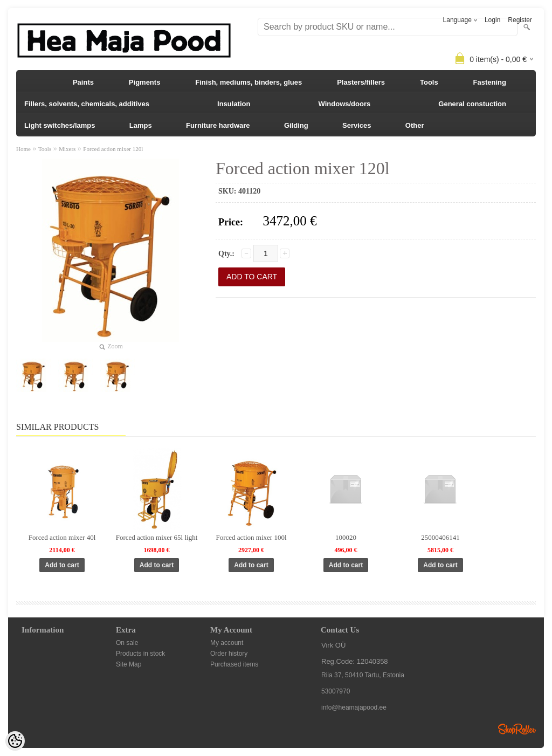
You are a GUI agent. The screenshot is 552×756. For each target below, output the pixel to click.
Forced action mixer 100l (251, 537)
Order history (229, 654)
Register (520, 20)
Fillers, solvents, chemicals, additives (87, 104)
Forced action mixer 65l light (157, 537)
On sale (127, 643)
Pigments (145, 82)
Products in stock (140, 654)
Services (357, 125)
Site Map (129, 664)
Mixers (67, 149)
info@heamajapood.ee (354, 707)
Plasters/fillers (361, 82)
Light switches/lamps (60, 125)
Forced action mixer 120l (113, 149)
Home (23, 149)
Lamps (141, 125)
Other (415, 125)
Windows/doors (345, 104)
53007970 (336, 691)
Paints (83, 82)
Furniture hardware (218, 125)
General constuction (472, 104)
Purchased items (234, 664)
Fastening (490, 82)
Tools (429, 82)
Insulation (234, 104)
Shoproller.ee (517, 729)
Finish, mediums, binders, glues (249, 82)
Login (492, 20)
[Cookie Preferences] (15, 741)
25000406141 (440, 537)
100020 (346, 537)
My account (227, 643)
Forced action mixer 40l (62, 537)
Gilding (296, 125)
